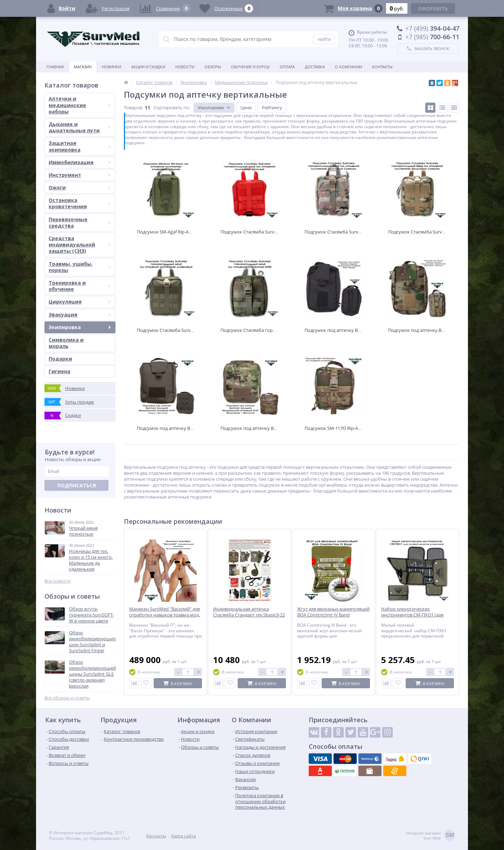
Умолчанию (211, 107)
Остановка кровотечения (80, 203)
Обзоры (213, 67)
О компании (348, 67)
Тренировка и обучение (80, 286)
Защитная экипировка (80, 146)
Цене (246, 107)
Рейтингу (272, 107)
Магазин (83, 67)
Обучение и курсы (250, 67)
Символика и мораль (66, 343)
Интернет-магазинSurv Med (431, 836)
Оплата (287, 67)
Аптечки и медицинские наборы (80, 105)
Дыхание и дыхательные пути (80, 127)
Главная (55, 67)
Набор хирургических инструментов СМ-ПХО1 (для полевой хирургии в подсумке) (415, 615)
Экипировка (80, 327)
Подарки (60, 359)
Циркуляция (80, 302)
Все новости (58, 581)
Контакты (382, 67)
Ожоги (80, 187)
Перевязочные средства (80, 222)
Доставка (315, 67)
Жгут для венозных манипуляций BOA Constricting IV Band (333, 612)
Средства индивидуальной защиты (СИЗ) (80, 245)
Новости (185, 67)
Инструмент (80, 175)
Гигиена (59, 371)
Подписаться (77, 485)
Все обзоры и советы (67, 698)
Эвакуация (80, 315)
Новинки (111, 67)
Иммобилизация (80, 162)
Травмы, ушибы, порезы (80, 267)
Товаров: (133, 107)
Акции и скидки (148, 67)
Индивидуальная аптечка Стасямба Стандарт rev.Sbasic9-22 (249, 612)
